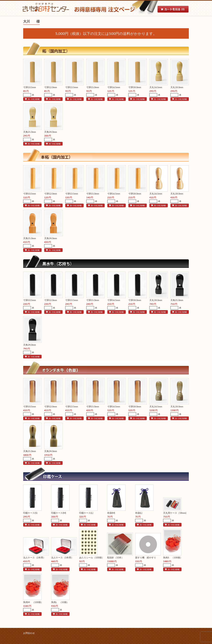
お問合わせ (29, 633)
